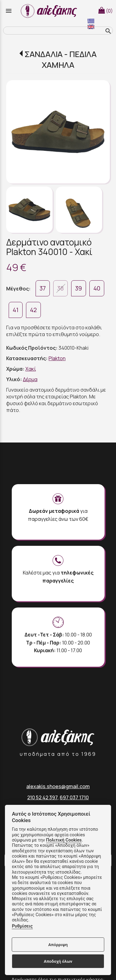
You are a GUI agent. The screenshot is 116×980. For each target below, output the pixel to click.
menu (9, 11)
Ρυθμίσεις (22, 926)
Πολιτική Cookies (64, 840)
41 (16, 310)
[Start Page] (50, 11)
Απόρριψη (58, 945)
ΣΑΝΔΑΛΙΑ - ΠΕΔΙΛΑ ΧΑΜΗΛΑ (60, 60)
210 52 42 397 (42, 797)
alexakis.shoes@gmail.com (58, 786)
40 (97, 288)
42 (33, 310)
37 (43, 288)
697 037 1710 (74, 797)
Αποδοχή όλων (58, 961)
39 (79, 288)
